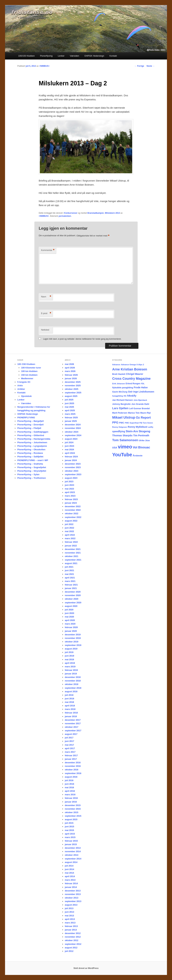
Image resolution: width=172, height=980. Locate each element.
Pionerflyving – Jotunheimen (32, 442)
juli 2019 (69, 652)
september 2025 (73, 393)
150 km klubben (29, 375)
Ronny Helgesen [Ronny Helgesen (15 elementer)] (120, 427)
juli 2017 (69, 738)
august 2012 (71, 948)
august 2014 (71, 862)
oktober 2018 (72, 684)
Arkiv (20, 386)
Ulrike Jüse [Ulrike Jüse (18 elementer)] (144, 440)
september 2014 (73, 859)
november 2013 (73, 894)
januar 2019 (71, 674)
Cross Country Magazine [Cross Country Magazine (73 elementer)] (131, 379)
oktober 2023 (72, 471)
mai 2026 (69, 364)
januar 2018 (71, 716)
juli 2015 (69, 823)
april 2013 (70, 919)
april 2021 (70, 578)
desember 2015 (73, 805)
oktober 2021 (72, 556)
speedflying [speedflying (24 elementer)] (119, 431)
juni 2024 (70, 446)
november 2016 (73, 766)
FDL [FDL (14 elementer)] (143, 384)
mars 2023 (70, 496)
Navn (46, 297)
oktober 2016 (72, 770)
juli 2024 (69, 442)
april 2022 (70, 535)
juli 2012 (69, 951)
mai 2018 (69, 702)
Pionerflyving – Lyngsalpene (32, 446)
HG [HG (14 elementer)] (125, 396)
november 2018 (73, 681)
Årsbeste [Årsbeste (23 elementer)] (138, 456)
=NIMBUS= (44, 66)
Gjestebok (26, 396)
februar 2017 (71, 755)
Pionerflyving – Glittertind (31, 435)
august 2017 (71, 734)
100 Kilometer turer (31, 368)
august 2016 (71, 777)
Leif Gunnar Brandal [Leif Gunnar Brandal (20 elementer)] (139, 408)
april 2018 (70, 706)
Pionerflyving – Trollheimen (32, 478)
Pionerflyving (46, 56)
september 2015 (73, 816)
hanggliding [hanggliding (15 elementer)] (118, 396)
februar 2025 (71, 418)
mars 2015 (70, 837)
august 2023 (71, 478)
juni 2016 (70, 784)
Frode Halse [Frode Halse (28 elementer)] (141, 387)
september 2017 (73, 731)
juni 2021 (70, 570)
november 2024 (73, 428)
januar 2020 (71, 631)
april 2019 (70, 663)
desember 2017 (73, 720)
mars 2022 (70, 538)
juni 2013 (70, 912)
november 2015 (73, 809)
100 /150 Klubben (26, 364)
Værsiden (74, 56)
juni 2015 (70, 827)
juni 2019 (70, 656)
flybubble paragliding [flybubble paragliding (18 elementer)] (123, 388)
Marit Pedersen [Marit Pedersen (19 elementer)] (120, 413)
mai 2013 (69, 916)
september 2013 (73, 901)
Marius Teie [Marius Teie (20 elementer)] (134, 413)
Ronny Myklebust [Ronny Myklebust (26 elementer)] (138, 427)
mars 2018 (70, 709)
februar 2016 (71, 798)
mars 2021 (70, 581)
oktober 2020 (72, 599)
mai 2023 (69, 489)
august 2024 (71, 439)
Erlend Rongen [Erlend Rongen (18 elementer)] (133, 384)
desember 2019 (73, 635)
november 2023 (73, 467)
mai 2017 (69, 745)
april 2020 (70, 620)
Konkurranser (71, 213)
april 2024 (70, 453)
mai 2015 (69, 830)
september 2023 (73, 474)
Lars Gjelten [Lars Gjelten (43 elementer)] (120, 408)
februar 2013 (71, 926)
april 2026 (70, 368)
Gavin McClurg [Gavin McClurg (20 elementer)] (120, 392)
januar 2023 (71, 503)
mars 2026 (70, 371)
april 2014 (70, 876)
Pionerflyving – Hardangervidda (34, 439)
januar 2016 (71, 802)
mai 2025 (69, 407)
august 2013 (71, 905)
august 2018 (71, 691)
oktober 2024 (72, 432)
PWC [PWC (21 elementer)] (122, 423)
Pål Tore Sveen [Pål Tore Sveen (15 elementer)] (146, 423)
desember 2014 (73, 848)
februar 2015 (71, 841)
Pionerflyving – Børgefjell (30, 421)
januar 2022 (71, 546)
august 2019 (71, 649)
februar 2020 (71, 627)
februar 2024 (71, 457)
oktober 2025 (72, 389)
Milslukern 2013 (112, 213)
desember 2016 (73, 763)
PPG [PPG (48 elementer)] (115, 422)
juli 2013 (69, 908)
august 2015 (71, 819)
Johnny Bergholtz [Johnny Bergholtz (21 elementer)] (121, 404)
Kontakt (113, 56)
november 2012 (73, 937)
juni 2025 (70, 403)
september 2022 (73, 517)
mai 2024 (69, 450)
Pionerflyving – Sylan (28, 474)
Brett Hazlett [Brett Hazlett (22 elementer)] (119, 374)
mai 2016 (69, 787)
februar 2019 (71, 670)
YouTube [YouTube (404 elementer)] (122, 455)
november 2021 (73, 553)
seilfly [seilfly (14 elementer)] (151, 427)
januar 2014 (71, 887)
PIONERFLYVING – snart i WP (33, 460)
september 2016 (73, 773)
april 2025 (70, 410)
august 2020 (71, 606)
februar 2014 (71, 883)
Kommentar (48, 250)
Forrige (139, 66)
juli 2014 (69, 866)
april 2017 (70, 748)
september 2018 (73, 688)
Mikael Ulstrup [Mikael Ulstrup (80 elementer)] (124, 417)
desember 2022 (73, 506)
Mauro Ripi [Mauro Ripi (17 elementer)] (145, 413)
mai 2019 (69, 659)
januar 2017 (71, 759)
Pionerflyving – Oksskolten (31, 450)
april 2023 (70, 492)
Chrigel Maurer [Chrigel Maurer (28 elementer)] (135, 374)
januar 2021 (71, 588)
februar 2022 (71, 542)
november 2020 (73, 595)
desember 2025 (73, 382)
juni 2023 (70, 485)
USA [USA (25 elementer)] (115, 448)
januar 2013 (71, 930)
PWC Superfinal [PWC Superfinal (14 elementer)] (132, 423)
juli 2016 (69, 780)
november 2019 (73, 638)
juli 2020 (69, 610)
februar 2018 (71, 713)
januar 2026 (71, 378)
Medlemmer (27, 378)
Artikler (21, 389)
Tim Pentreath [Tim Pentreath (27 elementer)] (141, 435)
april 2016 (70, 791)
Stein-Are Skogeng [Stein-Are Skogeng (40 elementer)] (138, 431)
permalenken (65, 216)
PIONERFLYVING (26, 418)
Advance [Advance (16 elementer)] (116, 364)
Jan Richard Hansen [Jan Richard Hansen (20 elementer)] (123, 400)
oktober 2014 (72, 855)
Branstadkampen (96, 213)
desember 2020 (73, 592)
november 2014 (73, 851)
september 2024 (73, 435)
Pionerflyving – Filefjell (29, 428)
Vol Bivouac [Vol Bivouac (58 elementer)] (141, 447)
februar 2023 (71, 499)
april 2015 (70, 834)
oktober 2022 (72, 513)
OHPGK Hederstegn (94, 56)
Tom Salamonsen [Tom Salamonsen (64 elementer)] (125, 440)
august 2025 (71, 396)
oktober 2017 (72, 727)
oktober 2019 (72, 642)
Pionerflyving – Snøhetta (30, 464)
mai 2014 (69, 873)
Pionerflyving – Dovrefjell (30, 425)
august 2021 (71, 563)
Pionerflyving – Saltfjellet (30, 457)
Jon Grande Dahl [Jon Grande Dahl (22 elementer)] (140, 404)
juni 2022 (70, 528)
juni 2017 (70, 741)
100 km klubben (29, 371)
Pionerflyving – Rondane (30, 453)
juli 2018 (69, 695)
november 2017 (73, 723)
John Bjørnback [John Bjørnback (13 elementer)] (140, 400)
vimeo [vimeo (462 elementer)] (125, 447)
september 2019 (73, 645)
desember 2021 (73, 549)
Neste (151, 66)
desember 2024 (73, 425)
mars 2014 (70, 880)
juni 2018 (70, 699)
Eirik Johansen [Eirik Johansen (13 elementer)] (119, 384)
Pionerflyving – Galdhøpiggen (33, 432)
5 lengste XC (24, 382)
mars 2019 (70, 667)
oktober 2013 (72, 898)
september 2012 (73, 944)
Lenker (61, 56)
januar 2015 (71, 844)
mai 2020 (69, 617)
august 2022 (71, 521)
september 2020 (73, 603)
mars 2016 (70, 795)
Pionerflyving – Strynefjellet (32, 471)
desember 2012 (73, 933)
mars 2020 (70, 624)
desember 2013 (73, 891)
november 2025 (73, 386)
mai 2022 (69, 531)
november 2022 (73, 510)
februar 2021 (71, 585)
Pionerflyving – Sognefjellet (32, 467)
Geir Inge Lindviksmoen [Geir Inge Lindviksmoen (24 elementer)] (141, 392)
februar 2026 (71, 375)
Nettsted (45, 330)
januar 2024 (71, 460)
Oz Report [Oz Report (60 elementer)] (143, 418)
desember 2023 (73, 464)
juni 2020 (70, 613)
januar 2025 (71, 421)
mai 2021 (69, 574)
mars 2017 (70, 752)
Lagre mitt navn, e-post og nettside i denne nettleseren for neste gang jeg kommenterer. (82, 339)
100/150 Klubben (26, 56)
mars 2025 (70, 414)
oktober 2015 (72, 812)
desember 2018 (73, 677)
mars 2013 (70, 923)
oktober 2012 (72, 940)
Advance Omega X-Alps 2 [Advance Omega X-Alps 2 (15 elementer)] (133, 365)
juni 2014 (70, 869)
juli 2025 (69, 400)
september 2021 (73, 560)
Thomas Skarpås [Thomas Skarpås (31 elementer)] (122, 435)
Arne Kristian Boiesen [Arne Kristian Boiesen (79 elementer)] (130, 369)
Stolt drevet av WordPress (86, 968)
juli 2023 (69, 481)
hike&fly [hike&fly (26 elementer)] (132, 396)
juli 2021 (69, 567)
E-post (46, 313)
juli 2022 (69, 524)
